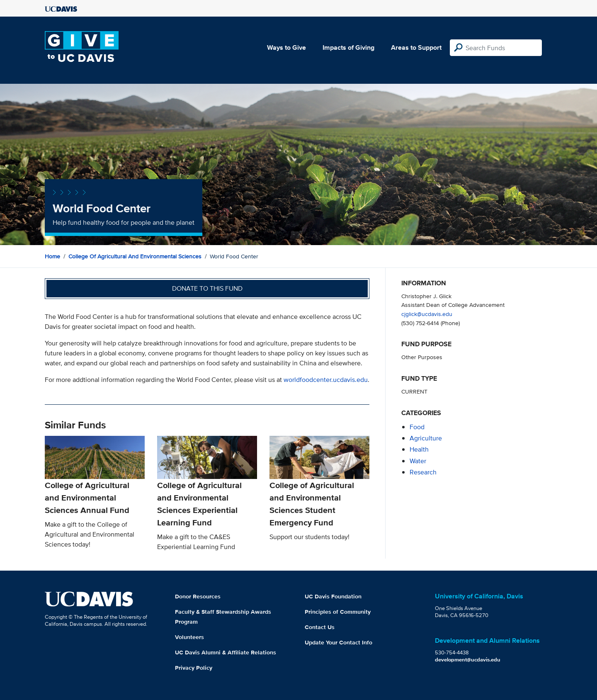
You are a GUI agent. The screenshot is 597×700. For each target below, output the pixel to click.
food (417, 427)
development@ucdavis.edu (468, 660)
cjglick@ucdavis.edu (427, 314)
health (419, 449)
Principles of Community (338, 612)
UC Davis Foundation (333, 596)
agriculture (426, 438)
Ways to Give (286, 47)
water (418, 461)
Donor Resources (198, 596)
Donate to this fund (207, 288)
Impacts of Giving (348, 47)
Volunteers (189, 637)
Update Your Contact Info (339, 642)
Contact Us (320, 627)
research (423, 472)
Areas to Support (416, 47)
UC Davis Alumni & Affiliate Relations (226, 652)
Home (52, 256)
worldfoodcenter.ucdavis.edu (326, 380)
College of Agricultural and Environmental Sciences (135, 256)
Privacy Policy (194, 668)
